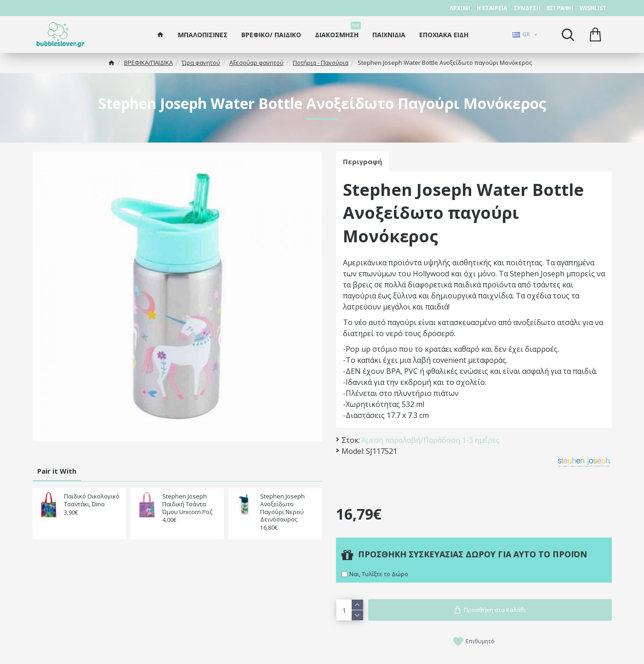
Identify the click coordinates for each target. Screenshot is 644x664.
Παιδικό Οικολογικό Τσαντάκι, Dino (92, 500)
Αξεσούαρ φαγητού (256, 63)
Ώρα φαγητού (201, 63)
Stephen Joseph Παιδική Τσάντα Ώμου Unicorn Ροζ (187, 504)
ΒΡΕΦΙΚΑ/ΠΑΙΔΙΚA (148, 63)
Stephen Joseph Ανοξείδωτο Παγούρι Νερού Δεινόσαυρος (282, 508)
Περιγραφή (362, 161)
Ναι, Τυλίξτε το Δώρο (379, 574)
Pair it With (57, 471)
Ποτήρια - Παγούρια (321, 63)
